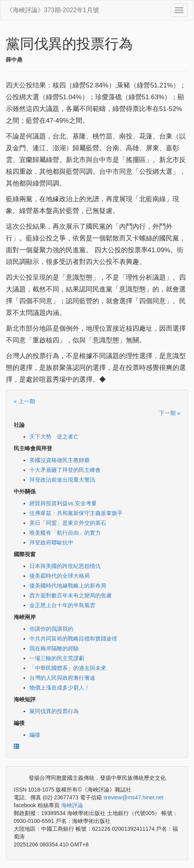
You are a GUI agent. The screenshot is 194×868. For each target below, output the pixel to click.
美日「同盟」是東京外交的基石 (68, 523)
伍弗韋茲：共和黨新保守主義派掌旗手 (76, 513)
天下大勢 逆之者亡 (54, 437)
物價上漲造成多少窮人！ (60, 688)
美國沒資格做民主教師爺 (60, 460)
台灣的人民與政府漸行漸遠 (62, 678)
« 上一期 (24, 401)
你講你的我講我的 (51, 629)
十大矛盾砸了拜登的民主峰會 (65, 470)
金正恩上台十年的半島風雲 (62, 605)
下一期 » (170, 413)
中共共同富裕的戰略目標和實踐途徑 (73, 639)
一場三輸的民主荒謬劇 (57, 658)
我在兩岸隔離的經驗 (54, 648)
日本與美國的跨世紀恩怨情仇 (65, 566)
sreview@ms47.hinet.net (134, 797)
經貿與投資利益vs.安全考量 (63, 503)
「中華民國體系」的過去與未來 (68, 668)
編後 (35, 735)
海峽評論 (72, 805)
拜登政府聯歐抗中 (51, 542)
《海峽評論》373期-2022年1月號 (53, 10)
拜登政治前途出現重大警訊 (62, 480)
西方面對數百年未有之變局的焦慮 (71, 595)
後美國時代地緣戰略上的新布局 (68, 586)
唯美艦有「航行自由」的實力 (65, 533)
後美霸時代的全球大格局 (60, 576)
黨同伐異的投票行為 (54, 711)
